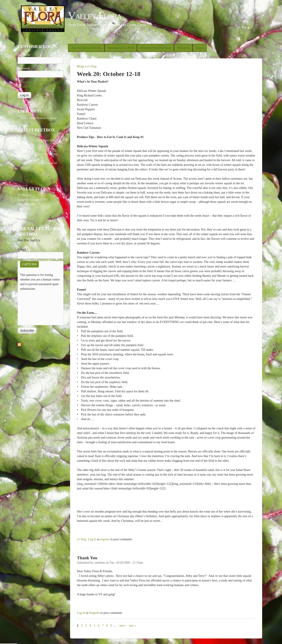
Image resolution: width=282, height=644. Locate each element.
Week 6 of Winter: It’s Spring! (39, 154)
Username (25, 55)
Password (25, 68)
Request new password (32, 87)
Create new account (30, 82)
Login (199, 48)
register (105, 539)
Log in (92, 539)
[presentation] (38, 307)
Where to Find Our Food (156, 48)
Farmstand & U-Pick (121, 48)
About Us (183, 48)
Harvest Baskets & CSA (86, 48)
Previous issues (27, 340)
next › (123, 626)
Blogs (81, 66)
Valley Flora (95, 16)
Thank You (87, 558)
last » (132, 626)
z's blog (92, 66)
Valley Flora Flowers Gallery (38, 118)
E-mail (23, 250)
